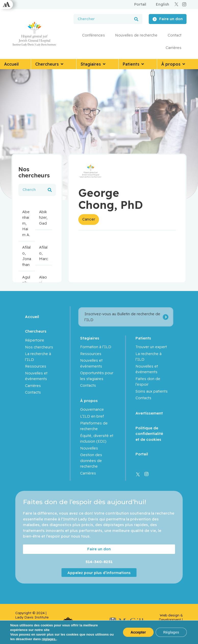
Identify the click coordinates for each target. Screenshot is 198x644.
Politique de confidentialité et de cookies (149, 434)
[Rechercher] (136, 19)
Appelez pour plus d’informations (99, 573)
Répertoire (35, 340)
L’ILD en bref (92, 416)
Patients (143, 338)
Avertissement (149, 413)
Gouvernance (92, 409)
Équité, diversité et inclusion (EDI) (97, 439)
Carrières (174, 48)
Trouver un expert (151, 347)
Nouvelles (89, 448)
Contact (175, 35)
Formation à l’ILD (96, 347)
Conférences (94, 35)
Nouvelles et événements (36, 376)
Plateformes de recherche (94, 426)
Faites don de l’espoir (148, 382)
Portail (142, 454)
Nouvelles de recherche (136, 35)
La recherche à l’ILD (38, 357)
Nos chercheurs (39, 347)
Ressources (36, 366)
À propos (89, 401)
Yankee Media (176, 626)
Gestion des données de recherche (91, 460)
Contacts (33, 392)
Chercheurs (36, 331)
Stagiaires (90, 338)
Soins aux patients (152, 391)
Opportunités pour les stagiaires (97, 376)
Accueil (32, 317)
